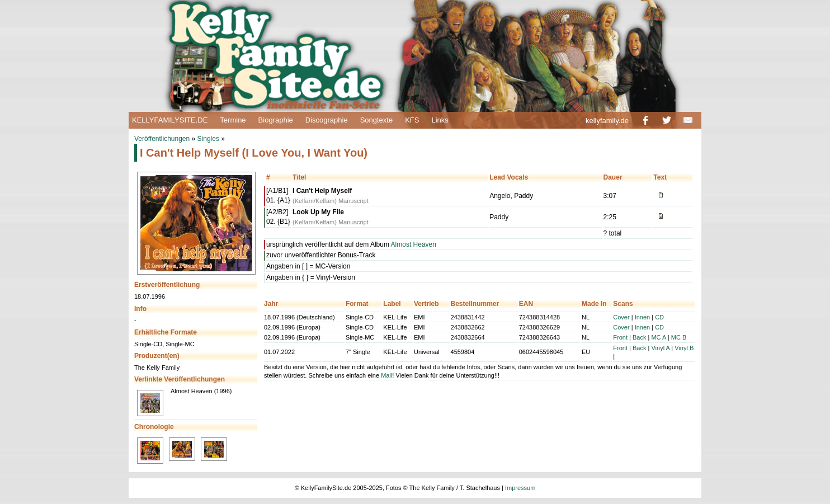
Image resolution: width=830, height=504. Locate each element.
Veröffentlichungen (162, 139)
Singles (208, 139)
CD (659, 317)
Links (440, 120)
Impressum (520, 488)
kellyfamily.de (607, 121)
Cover (621, 317)
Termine (233, 120)
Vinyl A (660, 348)
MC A (658, 337)
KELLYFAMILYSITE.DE (170, 120)
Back (639, 337)
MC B (679, 337)
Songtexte (377, 120)
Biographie (276, 120)
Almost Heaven (414, 244)
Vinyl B (684, 348)
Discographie (327, 120)
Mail (386, 375)
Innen (643, 317)
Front (620, 337)
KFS (412, 120)
